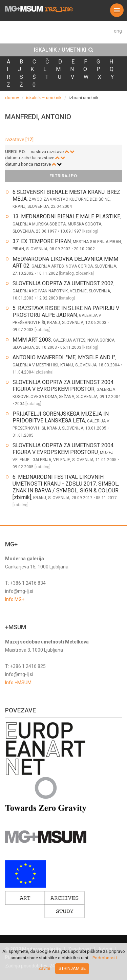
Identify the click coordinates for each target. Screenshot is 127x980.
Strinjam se (72, 968)
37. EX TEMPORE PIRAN (42, 241)
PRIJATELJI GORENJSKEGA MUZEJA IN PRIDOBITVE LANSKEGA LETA (61, 417)
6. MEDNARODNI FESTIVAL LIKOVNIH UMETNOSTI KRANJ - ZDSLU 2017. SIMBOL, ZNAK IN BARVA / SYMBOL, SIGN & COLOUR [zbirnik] (66, 487)
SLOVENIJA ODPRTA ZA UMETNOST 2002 (63, 283)
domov (12, 98)
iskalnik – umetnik (44, 98)
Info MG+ (15, 599)
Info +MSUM (18, 683)
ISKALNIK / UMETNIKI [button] (64, 50)
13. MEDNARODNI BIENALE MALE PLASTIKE (66, 216)
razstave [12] (19, 140)
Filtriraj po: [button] (64, 176)
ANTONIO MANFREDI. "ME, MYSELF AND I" (64, 357)
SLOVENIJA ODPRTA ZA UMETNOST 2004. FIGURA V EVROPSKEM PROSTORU (63, 449)
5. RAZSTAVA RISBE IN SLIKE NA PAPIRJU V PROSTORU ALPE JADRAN (66, 312)
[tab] (63, 50)
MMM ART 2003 (32, 340)
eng (118, 31)
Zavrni (44, 968)
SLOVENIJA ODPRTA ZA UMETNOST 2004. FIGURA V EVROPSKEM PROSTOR (63, 386)
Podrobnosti (105, 958)
